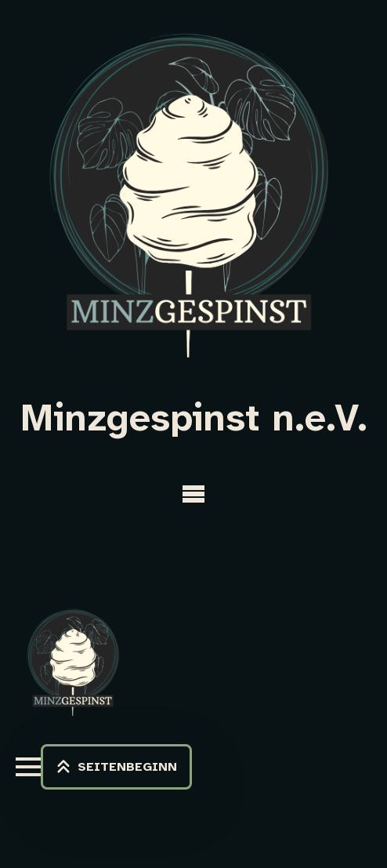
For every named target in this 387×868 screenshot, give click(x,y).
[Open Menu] (193, 495)
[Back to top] (116, 767)
